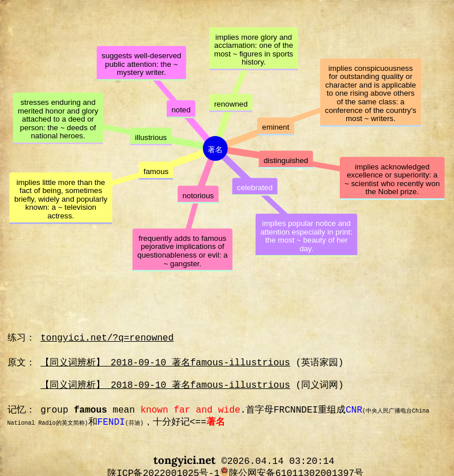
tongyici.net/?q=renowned (107, 338)
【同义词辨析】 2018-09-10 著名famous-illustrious (165, 363)
